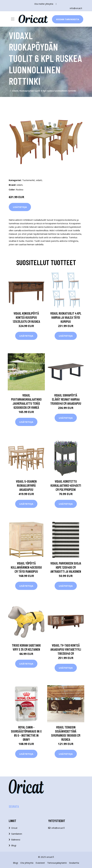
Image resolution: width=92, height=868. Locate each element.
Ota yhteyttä (27, 863)
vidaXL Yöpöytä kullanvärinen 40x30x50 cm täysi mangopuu (26, 567)
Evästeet (40, 863)
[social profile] (56, 4)
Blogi (14, 845)
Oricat (14, 828)
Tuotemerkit (28, 180)
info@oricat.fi (76, 8)
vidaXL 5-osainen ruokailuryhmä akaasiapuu (26, 485)
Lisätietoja (20, 207)
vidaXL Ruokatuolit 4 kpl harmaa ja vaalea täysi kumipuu (66, 317)
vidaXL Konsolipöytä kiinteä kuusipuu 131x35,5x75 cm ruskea (26, 317)
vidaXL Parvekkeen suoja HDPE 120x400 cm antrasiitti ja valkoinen (66, 567)
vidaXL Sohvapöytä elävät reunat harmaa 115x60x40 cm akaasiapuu (66, 399)
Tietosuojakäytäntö (57, 863)
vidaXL (39, 180)
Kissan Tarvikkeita (68, 19)
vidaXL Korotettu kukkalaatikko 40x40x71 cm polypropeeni (66, 485)
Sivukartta (74, 863)
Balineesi (16, 840)
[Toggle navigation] (13, 19)
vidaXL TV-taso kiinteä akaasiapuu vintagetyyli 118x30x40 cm (66, 649)
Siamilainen (17, 834)
